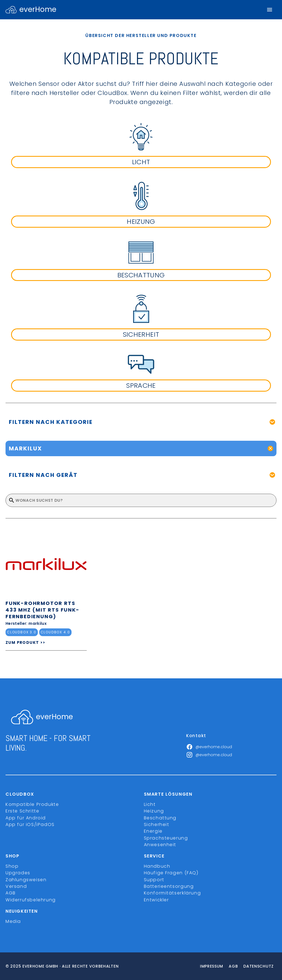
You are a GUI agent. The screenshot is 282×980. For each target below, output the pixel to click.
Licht (150, 804)
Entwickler (156, 900)
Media (13, 921)
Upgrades (18, 873)
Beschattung (160, 818)
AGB (11, 893)
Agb (233, 966)
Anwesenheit (160, 845)
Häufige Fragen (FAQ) (171, 873)
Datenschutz (259, 966)
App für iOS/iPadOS (30, 824)
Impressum (212, 966)
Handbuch (157, 866)
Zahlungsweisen (26, 880)
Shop (12, 866)
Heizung (154, 811)
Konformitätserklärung (172, 893)
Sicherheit (157, 824)
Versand (16, 886)
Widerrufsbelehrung (31, 900)
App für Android (26, 818)
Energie (153, 831)
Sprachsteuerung (166, 838)
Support (154, 880)
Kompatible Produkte (32, 804)
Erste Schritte (22, 811)
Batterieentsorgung (169, 886)
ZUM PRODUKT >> (26, 642)
